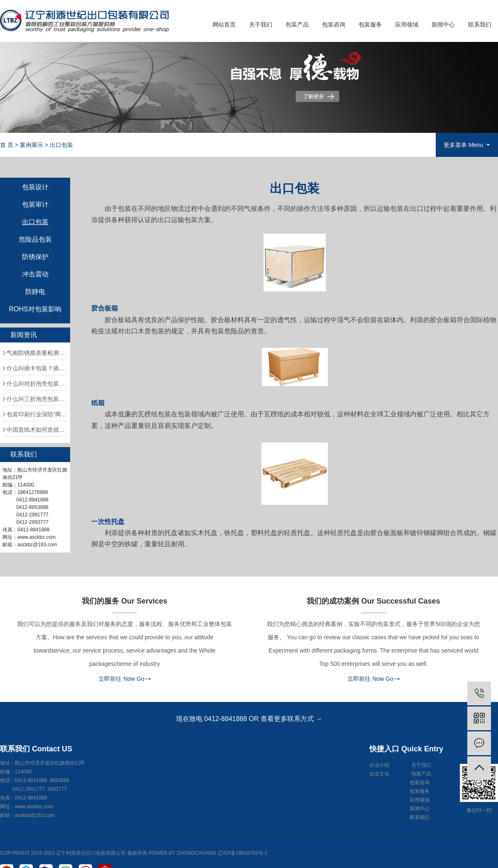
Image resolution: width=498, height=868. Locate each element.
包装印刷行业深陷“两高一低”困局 (37, 414)
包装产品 (297, 24)
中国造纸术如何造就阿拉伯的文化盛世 (37, 430)
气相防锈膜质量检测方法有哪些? (37, 353)
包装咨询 (334, 24)
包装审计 (35, 205)
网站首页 (224, 24)
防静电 (35, 292)
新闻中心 (443, 24)
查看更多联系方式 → (291, 719)
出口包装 (61, 145)
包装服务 (370, 24)
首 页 (7, 145)
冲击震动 (35, 274)
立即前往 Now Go (121, 679)
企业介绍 (379, 765)
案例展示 (32, 145)
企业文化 (379, 774)
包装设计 (35, 187)
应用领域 (407, 24)
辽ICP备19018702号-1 (242, 853)
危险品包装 (35, 240)
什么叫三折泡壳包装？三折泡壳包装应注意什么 (37, 399)
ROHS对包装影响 (35, 309)
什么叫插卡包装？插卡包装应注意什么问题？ (37, 368)
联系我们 (480, 24)
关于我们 (261, 24)
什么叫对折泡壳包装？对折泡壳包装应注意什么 (37, 384)
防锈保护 (35, 257)
